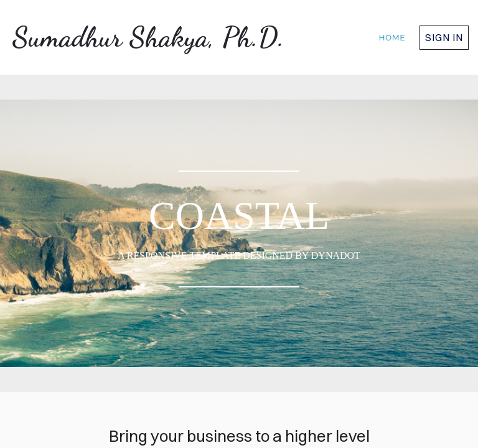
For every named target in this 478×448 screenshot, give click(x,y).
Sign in (444, 37)
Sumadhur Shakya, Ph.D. (148, 37)
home (392, 38)
